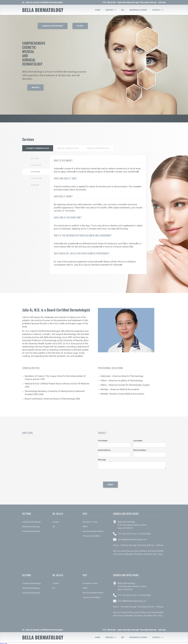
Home (98, 10)
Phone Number (140, 449)
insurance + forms (90, 521)
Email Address (104, 449)
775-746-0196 (109, 2)
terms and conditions (92, 535)
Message (102, 458)
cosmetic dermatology (31, 521)
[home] (43, 10)
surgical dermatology (31, 530)
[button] (111, 10)
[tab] (38, 148)
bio (123, 10)
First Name (103, 439)
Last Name (138, 439)
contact (56, 521)
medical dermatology (31, 525)
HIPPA (85, 525)
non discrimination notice (93, 530)
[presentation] (118, 474)
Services (35, 87)
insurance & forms (138, 10)
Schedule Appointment (53, 26)
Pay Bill (80, 26)
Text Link (4, 643)
